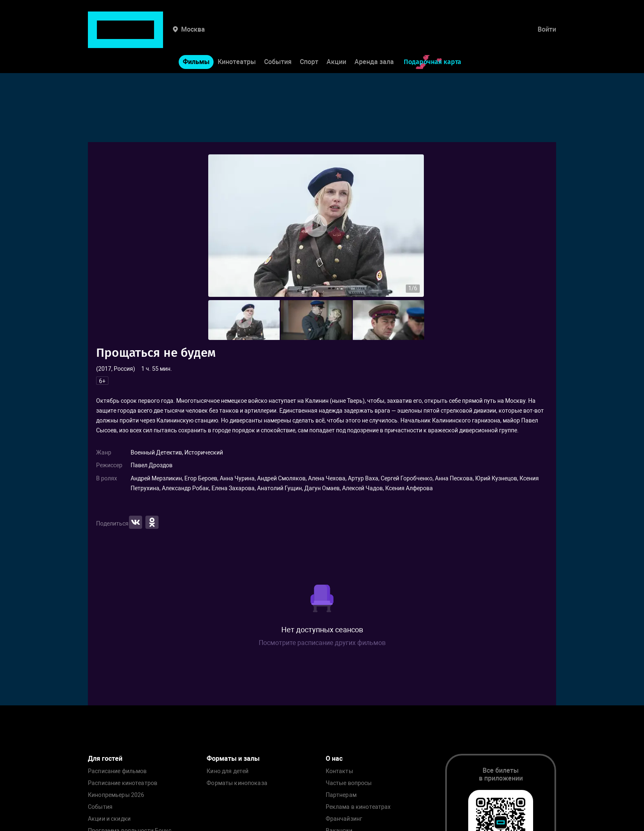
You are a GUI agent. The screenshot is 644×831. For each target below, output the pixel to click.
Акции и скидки (109, 819)
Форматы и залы (233, 759)
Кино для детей (228, 771)
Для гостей (105, 759)
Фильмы (196, 36)
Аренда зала (374, 36)
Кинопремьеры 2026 (116, 795)
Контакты (339, 771)
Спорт (309, 36)
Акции (336, 36)
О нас (334, 759)
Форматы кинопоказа (237, 783)
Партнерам (341, 795)
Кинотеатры (237, 36)
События (278, 36)
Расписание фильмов (117, 771)
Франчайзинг (344, 819)
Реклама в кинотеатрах (358, 807)
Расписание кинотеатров (123, 783)
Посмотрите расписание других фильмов (322, 643)
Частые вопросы (349, 783)
